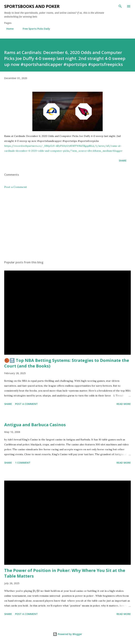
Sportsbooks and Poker (32, 6)
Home (8, 29)
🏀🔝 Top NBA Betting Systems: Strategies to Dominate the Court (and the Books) (67, 363)
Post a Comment (16, 187)
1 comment (23, 463)
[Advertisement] (67, 225)
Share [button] (123, 161)
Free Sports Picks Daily (34, 29)
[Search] (120, 6)
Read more (124, 404)
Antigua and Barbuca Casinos (35, 425)
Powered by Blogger (67, 634)
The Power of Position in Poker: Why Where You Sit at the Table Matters (65, 573)
